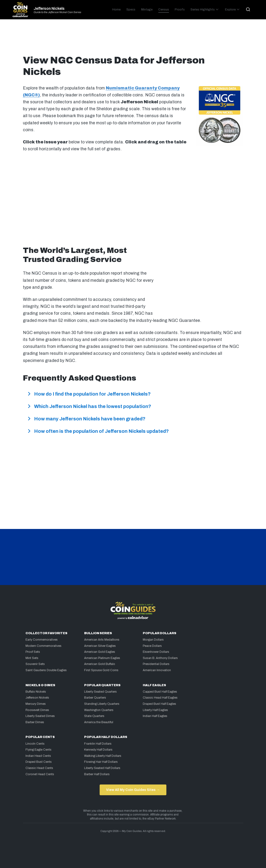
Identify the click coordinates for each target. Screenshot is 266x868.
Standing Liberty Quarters (102, 704)
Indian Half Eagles (155, 716)
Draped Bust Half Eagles (159, 704)
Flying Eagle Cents (38, 750)
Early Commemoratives (42, 640)
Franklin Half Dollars (98, 744)
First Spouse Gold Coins (101, 670)
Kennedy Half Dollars (98, 750)
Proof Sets (33, 652)
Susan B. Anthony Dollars (160, 658)
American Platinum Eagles (102, 658)
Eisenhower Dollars (156, 652)
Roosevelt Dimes (37, 710)
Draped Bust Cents (39, 762)
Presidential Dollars (156, 664)
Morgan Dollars (153, 640)
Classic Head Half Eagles (160, 698)
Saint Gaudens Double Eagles (46, 670)
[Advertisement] (133, 39)
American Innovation (157, 670)
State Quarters (94, 716)
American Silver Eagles (100, 646)
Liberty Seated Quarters (100, 692)
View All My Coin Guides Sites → (133, 790)
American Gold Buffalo (100, 664)
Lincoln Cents (35, 744)
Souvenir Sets (35, 664)
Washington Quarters (99, 710)
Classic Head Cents (39, 768)
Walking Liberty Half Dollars (103, 756)
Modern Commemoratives (43, 646)
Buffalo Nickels (36, 692)
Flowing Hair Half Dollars (101, 762)
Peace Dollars (152, 646)
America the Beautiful (99, 722)
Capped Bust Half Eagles (160, 692)
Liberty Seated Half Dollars (102, 768)
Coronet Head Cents (40, 774)
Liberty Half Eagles (155, 710)
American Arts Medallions (102, 640)
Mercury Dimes (36, 704)
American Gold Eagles (100, 652)
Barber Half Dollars (97, 774)
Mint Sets (32, 658)
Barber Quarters (95, 698)
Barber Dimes (35, 722)
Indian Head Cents (38, 756)
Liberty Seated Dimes (40, 716)
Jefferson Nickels (49, 9)
